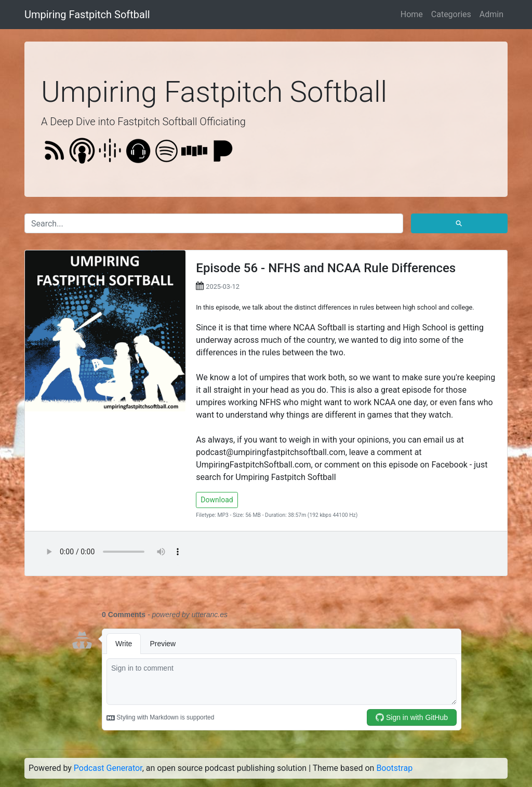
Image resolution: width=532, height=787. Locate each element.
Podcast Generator (108, 768)
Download (217, 500)
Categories (451, 14)
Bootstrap (394, 768)
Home (412, 14)
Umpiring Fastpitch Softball (87, 15)
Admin (491, 14)
